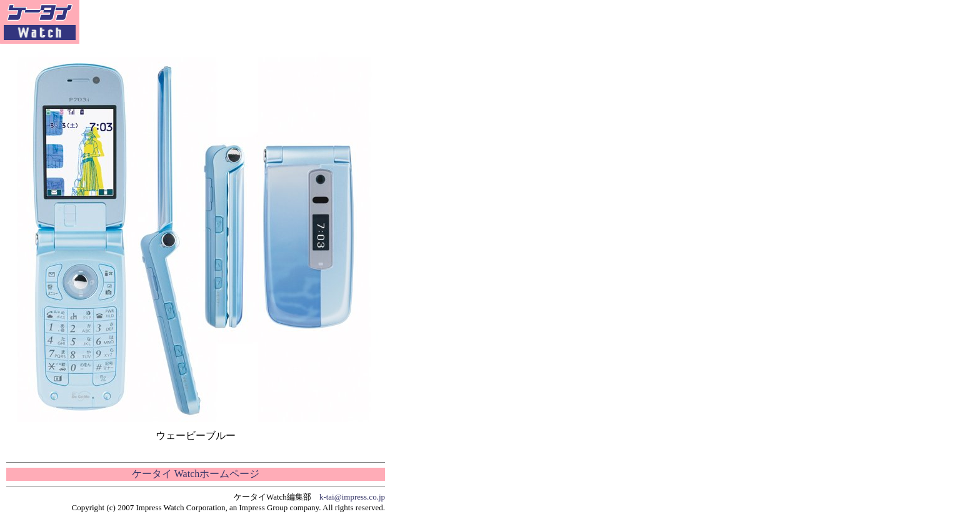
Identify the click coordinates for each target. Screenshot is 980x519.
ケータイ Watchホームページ (196, 474)
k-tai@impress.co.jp (352, 497)
